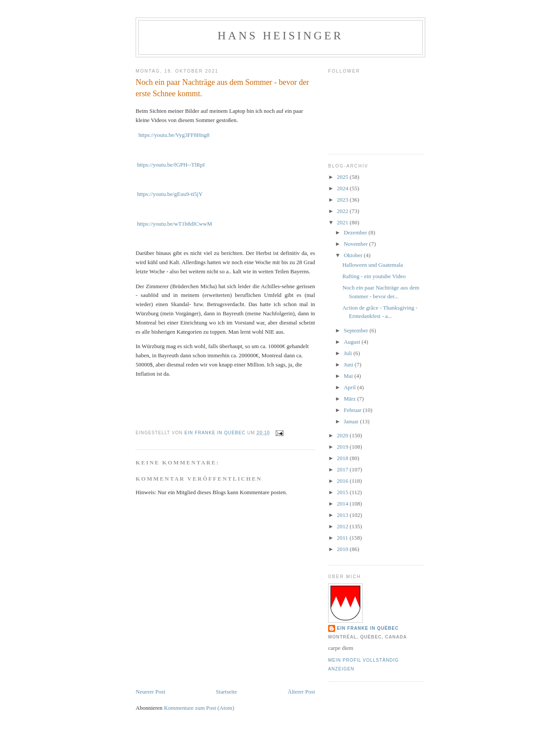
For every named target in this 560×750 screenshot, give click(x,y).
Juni (349, 365)
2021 (343, 222)
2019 (343, 447)
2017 (343, 469)
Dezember (356, 232)
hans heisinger (280, 36)
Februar (353, 410)
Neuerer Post (150, 692)
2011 (343, 538)
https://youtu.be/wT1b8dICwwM (175, 224)
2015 (343, 492)
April (351, 387)
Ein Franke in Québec (368, 628)
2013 (343, 515)
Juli (349, 353)
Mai (349, 376)
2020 (343, 435)
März (351, 399)
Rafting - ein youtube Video (374, 276)
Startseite (226, 692)
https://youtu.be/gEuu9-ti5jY (170, 194)
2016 (343, 481)
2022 (343, 211)
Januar (352, 421)
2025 (343, 177)
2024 (343, 188)
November (357, 244)
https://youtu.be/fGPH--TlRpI (171, 165)
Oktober (354, 255)
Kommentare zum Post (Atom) (199, 708)
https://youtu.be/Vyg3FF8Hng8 (174, 135)
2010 (343, 549)
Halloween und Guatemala (373, 265)
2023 (343, 200)
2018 (343, 458)
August (353, 342)
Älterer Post (301, 692)
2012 (343, 526)
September (357, 330)
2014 (343, 504)
